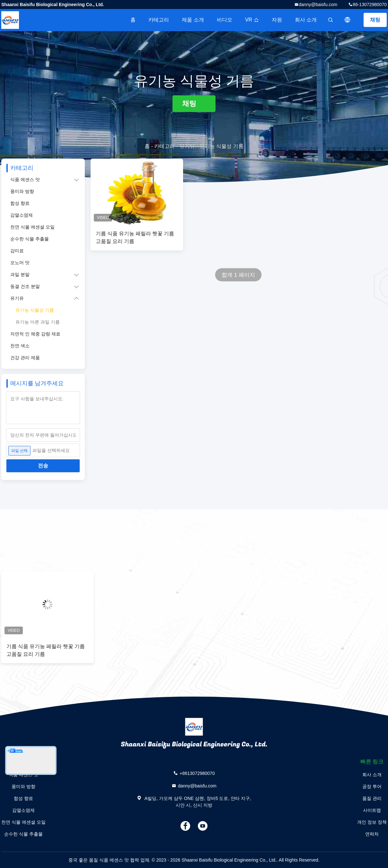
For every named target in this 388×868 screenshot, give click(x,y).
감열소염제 (22, 215)
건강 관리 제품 (25, 358)
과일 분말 (20, 274)
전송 (43, 466)
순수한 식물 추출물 (30, 239)
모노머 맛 (20, 263)
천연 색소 (20, 346)
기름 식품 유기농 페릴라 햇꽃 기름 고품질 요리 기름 (135, 238)
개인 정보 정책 (372, 822)
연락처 (372, 834)
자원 (277, 20)
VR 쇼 (252, 20)
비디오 (225, 20)
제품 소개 (193, 20)
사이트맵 (372, 810)
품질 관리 (372, 798)
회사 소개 (306, 20)
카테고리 (159, 20)
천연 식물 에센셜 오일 (32, 227)
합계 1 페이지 (238, 275)
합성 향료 (20, 203)
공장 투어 (372, 786)
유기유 (187, 146)
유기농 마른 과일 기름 (38, 322)
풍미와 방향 (22, 191)
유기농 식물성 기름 (35, 310)
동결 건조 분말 (25, 286)
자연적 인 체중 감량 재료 (35, 334)
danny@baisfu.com (318, 4)
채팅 (375, 20)
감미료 (17, 251)
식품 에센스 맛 (25, 179)
